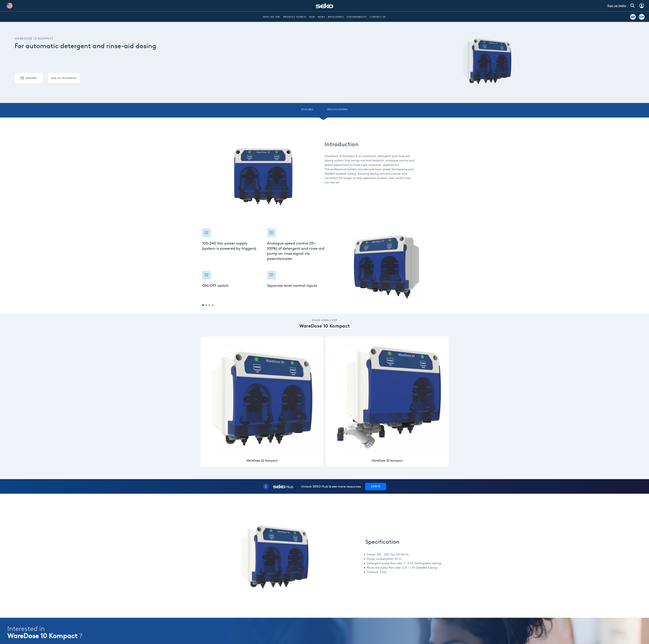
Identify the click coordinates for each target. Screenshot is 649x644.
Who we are (272, 17)
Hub (312, 17)
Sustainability (357, 17)
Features (307, 109)
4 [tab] (213, 305)
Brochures (336, 17)
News (321, 17)
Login (376, 486)
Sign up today (617, 6)
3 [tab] (209, 305)
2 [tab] (206, 305)
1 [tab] (203, 305)
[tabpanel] (263, 259)
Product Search (295, 17)
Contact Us (378, 17)
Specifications (337, 109)
